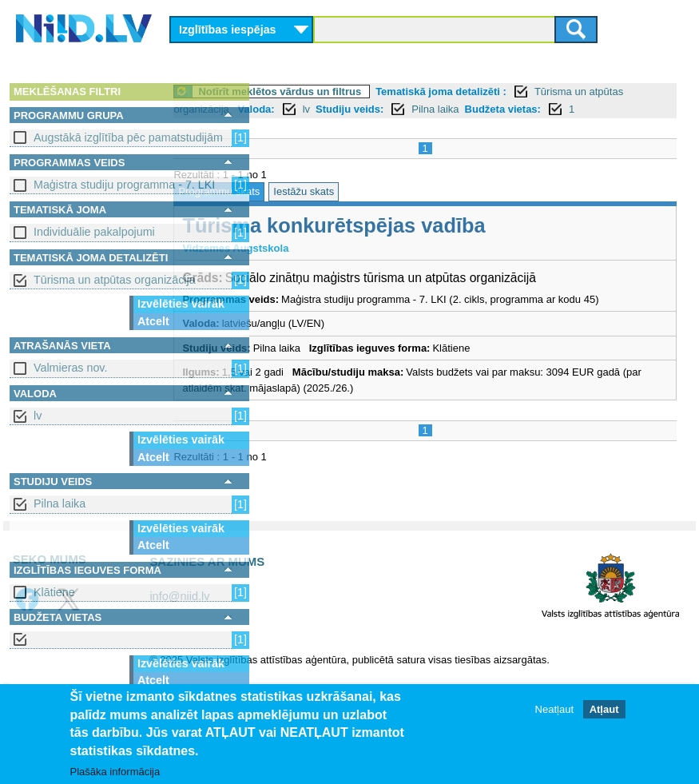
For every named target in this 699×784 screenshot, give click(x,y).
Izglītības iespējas (228, 30)
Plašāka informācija (115, 772)
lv (38, 416)
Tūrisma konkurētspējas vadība (422, 243)
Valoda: (381, 109)
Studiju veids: (475, 109)
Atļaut (604, 710)
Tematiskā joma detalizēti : (530, 92)
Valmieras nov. (70, 368)
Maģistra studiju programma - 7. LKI (124, 185)
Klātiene (54, 592)
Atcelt (153, 321)
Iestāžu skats (392, 209)
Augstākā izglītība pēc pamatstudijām (128, 137)
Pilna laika (60, 503)
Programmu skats (308, 209)
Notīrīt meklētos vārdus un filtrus (368, 92)
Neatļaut (554, 710)
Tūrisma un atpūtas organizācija (115, 280)
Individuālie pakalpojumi (94, 232)
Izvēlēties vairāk (181, 304)
